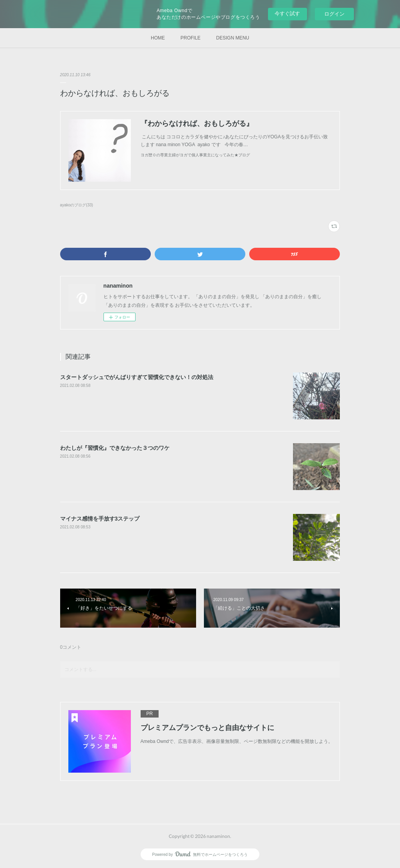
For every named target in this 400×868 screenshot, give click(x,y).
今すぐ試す (287, 13)
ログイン (334, 14)
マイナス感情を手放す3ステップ (100, 519)
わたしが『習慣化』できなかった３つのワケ (115, 448)
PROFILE (190, 38)
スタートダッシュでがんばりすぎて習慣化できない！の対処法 (137, 377)
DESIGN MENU (233, 38)
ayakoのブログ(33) (77, 205)
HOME (158, 38)
